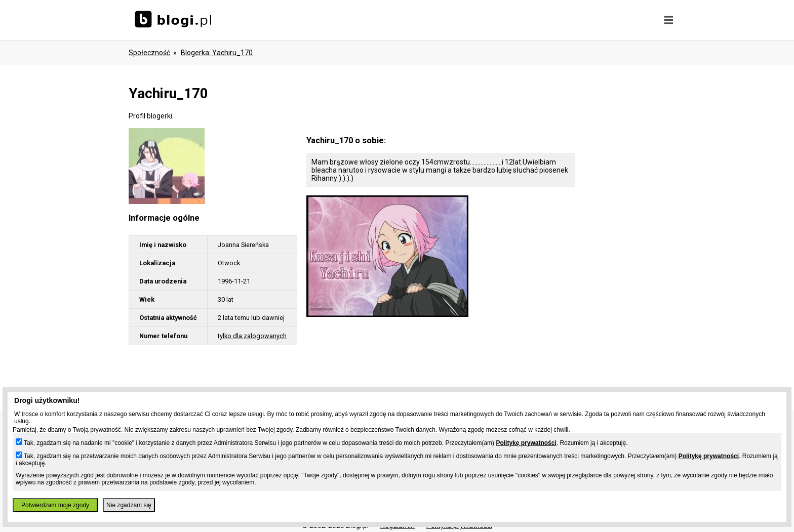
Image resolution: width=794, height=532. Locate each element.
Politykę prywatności (526, 443)
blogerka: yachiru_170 (217, 53)
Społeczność (149, 53)
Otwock (229, 263)
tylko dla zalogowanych (252, 336)
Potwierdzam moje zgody (55, 505)
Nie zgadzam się (129, 505)
